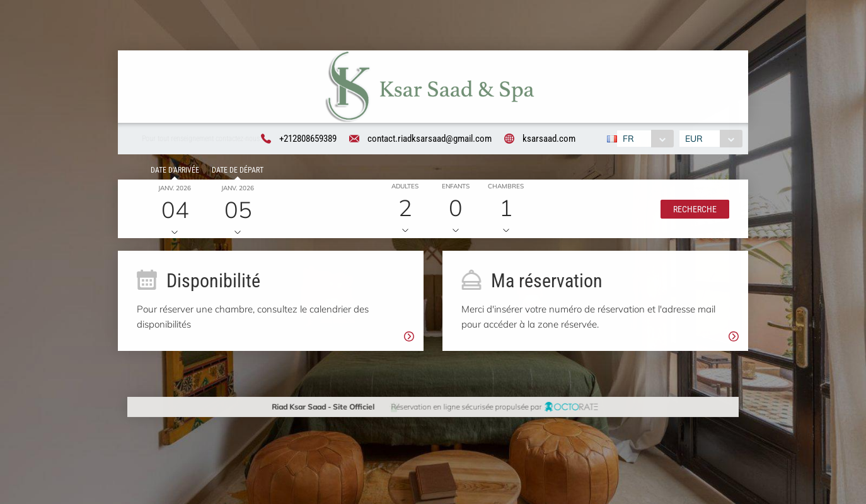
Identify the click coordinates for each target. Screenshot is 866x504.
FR (628, 139)
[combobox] (644, 139)
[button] (692, 210)
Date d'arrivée (173, 172)
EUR (695, 139)
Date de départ (236, 172)
